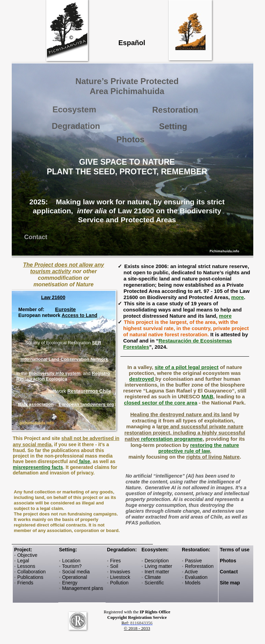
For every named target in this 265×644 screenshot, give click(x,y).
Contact (229, 572)
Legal (23, 561)
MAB (207, 396)
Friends (25, 583)
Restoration (175, 110)
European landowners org (86, 404)
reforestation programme (172, 439)
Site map (230, 583)
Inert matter (156, 572)
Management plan (81, 588)
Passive (193, 561)
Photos (130, 139)
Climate (153, 577)
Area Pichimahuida (127, 91)
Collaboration (32, 572)
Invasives (120, 572)
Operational (75, 577)
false (84, 461)
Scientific (154, 583)
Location (71, 561)
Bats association (36, 404)
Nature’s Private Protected (127, 81)
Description (157, 561)
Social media (76, 572)
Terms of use (235, 550)
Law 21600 (53, 297)
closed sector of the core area (161, 403)
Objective (27, 555)
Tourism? (72, 566)
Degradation (121, 550)
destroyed (142, 379)
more (238, 297)
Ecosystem (154, 550)
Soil (114, 566)
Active (191, 572)
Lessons (26, 566)
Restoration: (196, 550)
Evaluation (196, 577)
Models (193, 583)
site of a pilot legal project (187, 367)
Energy (70, 583)
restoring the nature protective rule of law (199, 448)
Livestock (120, 577)
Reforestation (199, 566)
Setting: (68, 550)
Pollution (119, 583)
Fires (115, 561)
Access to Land (80, 315)
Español (132, 43)
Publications (30, 577)
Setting (173, 126)
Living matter (158, 566)
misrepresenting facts (38, 467)
